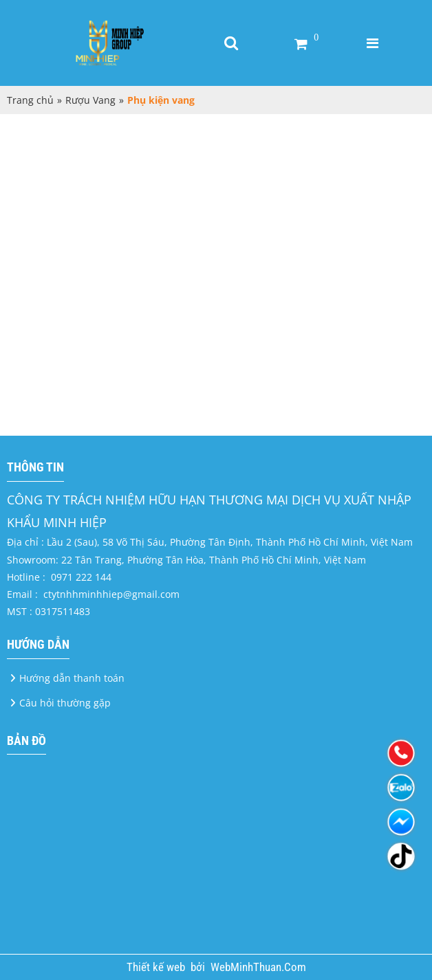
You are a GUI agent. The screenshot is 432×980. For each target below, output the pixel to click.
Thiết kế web (157, 967)
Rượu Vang (90, 100)
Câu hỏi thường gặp (65, 703)
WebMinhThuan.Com (258, 967)
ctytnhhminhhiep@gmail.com (111, 594)
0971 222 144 (81, 577)
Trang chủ (30, 100)
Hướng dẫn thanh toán (72, 678)
